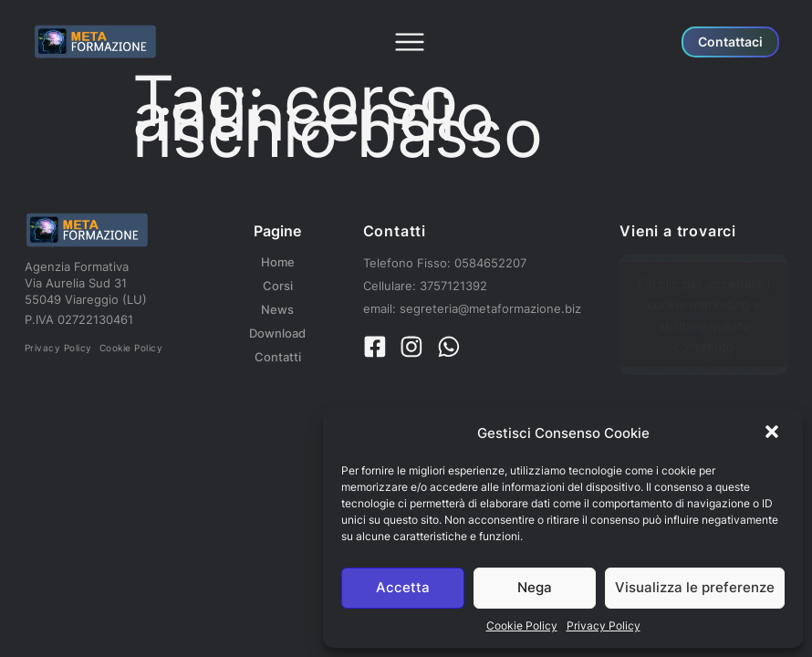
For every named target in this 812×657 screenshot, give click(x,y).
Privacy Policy (604, 626)
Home (278, 262)
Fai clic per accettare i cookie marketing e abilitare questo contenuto (704, 315)
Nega (535, 587)
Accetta (403, 587)
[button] (774, 433)
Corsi (278, 286)
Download (277, 333)
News (277, 309)
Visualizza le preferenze (695, 587)
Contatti (278, 357)
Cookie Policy (522, 626)
